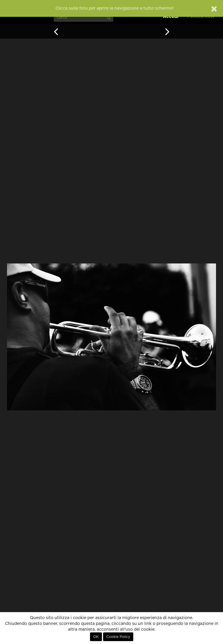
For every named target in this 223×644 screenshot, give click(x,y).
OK (96, 637)
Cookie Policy (118, 637)
